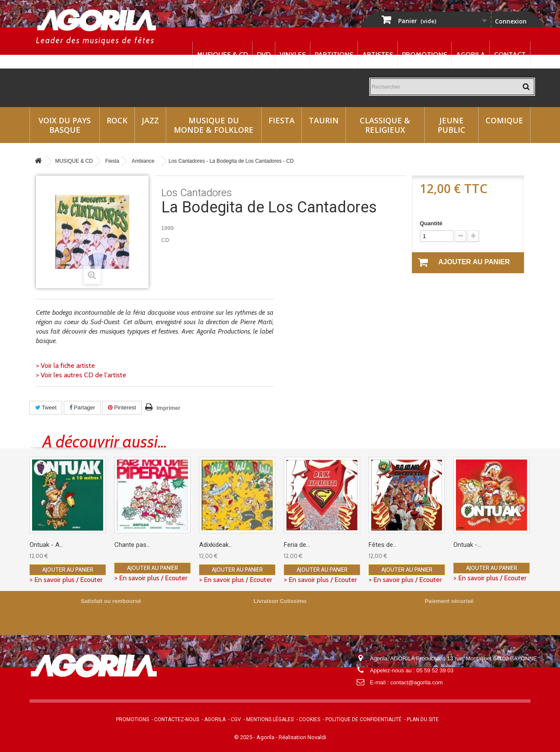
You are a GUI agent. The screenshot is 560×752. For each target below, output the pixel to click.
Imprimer (169, 408)
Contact (510, 55)
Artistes (378, 55)
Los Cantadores (197, 193)
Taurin (324, 120)
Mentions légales (270, 719)
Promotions (424, 55)
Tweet (46, 407)
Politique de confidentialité (363, 719)
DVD (264, 55)
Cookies (310, 719)
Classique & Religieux (385, 125)
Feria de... (297, 545)
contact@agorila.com (417, 682)
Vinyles (293, 55)
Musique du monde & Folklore (214, 125)
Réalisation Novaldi (302, 737)
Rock (117, 120)
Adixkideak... (216, 545)
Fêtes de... (383, 545)
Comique (504, 120)
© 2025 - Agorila (255, 737)
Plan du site (423, 719)
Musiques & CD (222, 55)
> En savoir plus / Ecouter (66, 580)
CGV (236, 719)
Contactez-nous (177, 719)
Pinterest (122, 407)
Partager (82, 407)
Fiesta (281, 120)
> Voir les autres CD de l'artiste (81, 375)
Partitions (334, 55)
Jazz (150, 120)
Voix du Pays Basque (65, 125)
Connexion (511, 21)
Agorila (471, 55)
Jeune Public (451, 125)
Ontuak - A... (46, 545)
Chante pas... (132, 545)
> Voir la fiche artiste (66, 366)
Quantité (431, 223)
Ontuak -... (467, 545)
